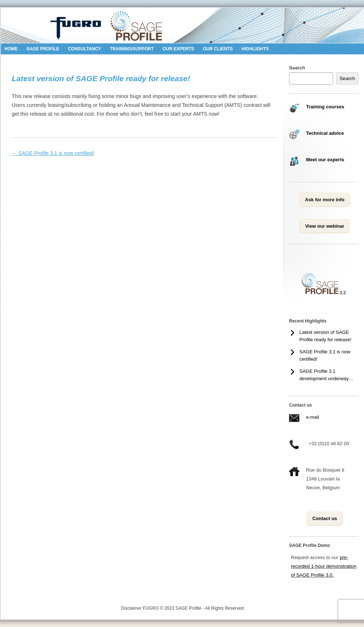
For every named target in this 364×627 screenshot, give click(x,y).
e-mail (312, 417)
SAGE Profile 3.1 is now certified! (53, 153)
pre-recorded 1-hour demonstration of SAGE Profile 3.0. (324, 566)
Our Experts (178, 49)
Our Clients (218, 49)
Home (11, 49)
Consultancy (84, 49)
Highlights (255, 49)
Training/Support (132, 49)
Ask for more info (325, 200)
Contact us (325, 518)
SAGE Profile (43, 49)
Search (297, 68)
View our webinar (325, 226)
